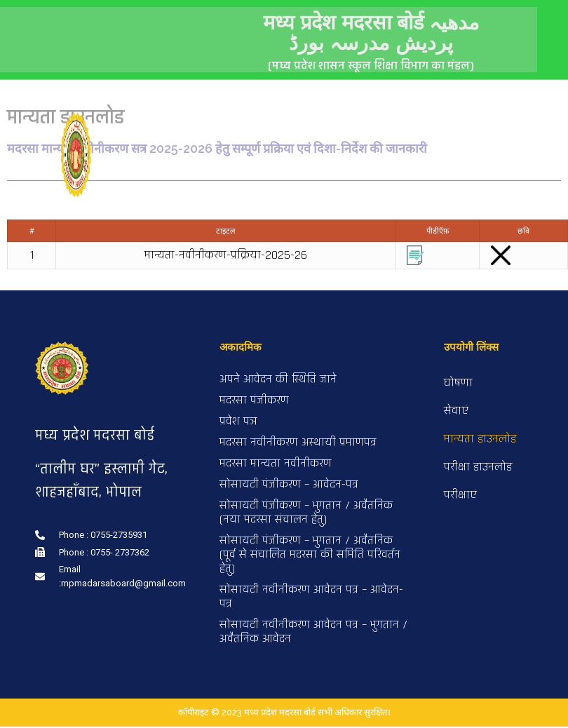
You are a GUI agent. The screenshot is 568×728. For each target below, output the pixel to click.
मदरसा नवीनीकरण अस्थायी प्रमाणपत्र (298, 444)
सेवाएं (456, 413)
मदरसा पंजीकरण (254, 402)
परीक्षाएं (460, 497)
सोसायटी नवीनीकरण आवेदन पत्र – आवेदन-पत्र (311, 599)
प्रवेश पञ (238, 423)
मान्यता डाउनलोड (480, 441)
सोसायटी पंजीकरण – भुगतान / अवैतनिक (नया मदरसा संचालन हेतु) (306, 514)
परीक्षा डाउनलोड (478, 469)
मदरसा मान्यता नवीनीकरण (276, 465)
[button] (527, 119)
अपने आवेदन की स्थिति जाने (278, 381)
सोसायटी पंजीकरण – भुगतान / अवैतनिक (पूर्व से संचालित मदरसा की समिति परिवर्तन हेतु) (310, 557)
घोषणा (458, 385)
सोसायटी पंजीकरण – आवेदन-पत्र (289, 486)
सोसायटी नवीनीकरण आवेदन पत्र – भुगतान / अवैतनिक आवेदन (313, 634)
